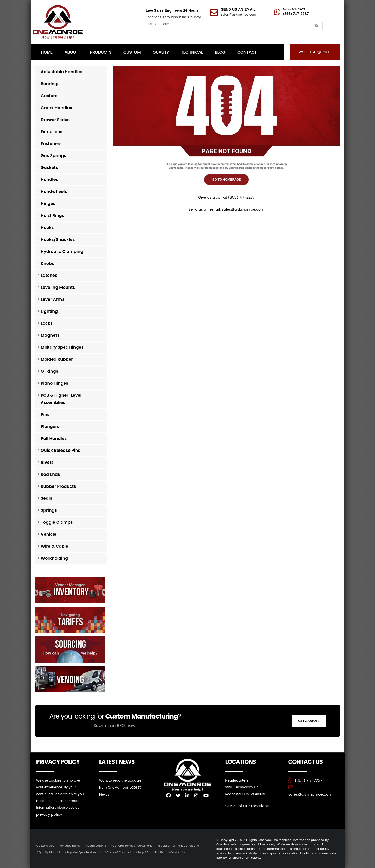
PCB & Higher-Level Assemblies (61, 399)
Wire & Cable (55, 546)
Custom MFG (46, 845)
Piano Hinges (55, 383)
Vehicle (49, 534)
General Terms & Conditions (135, 845)
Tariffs (163, 852)
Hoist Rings (53, 216)
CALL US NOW (294, 9)
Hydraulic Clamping (62, 251)
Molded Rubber (57, 359)
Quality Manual (50, 852)
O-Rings (50, 371)
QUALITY (161, 52)
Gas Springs (54, 156)
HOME (47, 52)
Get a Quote (315, 52)
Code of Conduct (121, 852)
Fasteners (51, 144)
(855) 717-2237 (296, 14)
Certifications (98, 845)
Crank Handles (57, 108)
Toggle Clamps (57, 522)
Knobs (48, 263)
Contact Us (182, 852)
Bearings (50, 84)
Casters (49, 96)
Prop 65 (146, 852)
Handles (50, 180)
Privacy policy (72, 845)
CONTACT (247, 52)
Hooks (47, 227)
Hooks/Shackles (58, 239)
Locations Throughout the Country (173, 17)
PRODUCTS (101, 52)
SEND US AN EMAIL (238, 9)
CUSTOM (132, 52)
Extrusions (52, 132)
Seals (47, 498)
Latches (49, 275)
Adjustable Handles (62, 72)
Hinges (48, 204)
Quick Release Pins (61, 450)
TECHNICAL (192, 52)
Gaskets (49, 168)
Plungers (50, 426)
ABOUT (71, 52)
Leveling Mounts (58, 287)
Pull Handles (54, 438)
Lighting (49, 311)
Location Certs (157, 24)
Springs (49, 510)
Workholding (54, 558)
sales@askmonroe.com (238, 14)
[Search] (292, 26)
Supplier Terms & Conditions (183, 845)
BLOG (220, 52)
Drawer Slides (55, 120)
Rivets (47, 462)
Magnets (50, 335)
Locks (47, 323)
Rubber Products (58, 486)
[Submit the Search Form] (317, 26)
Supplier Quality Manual (85, 852)
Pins (45, 414)
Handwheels (54, 192)
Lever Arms (53, 299)
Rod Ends (51, 474)
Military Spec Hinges (62, 347)
